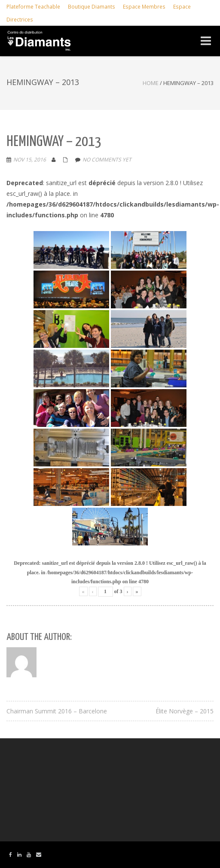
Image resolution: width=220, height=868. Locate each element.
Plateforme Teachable (33, 6)
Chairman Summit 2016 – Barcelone (57, 711)
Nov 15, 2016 (30, 160)
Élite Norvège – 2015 (185, 711)
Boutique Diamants (92, 6)
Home (151, 83)
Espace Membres (144, 6)
